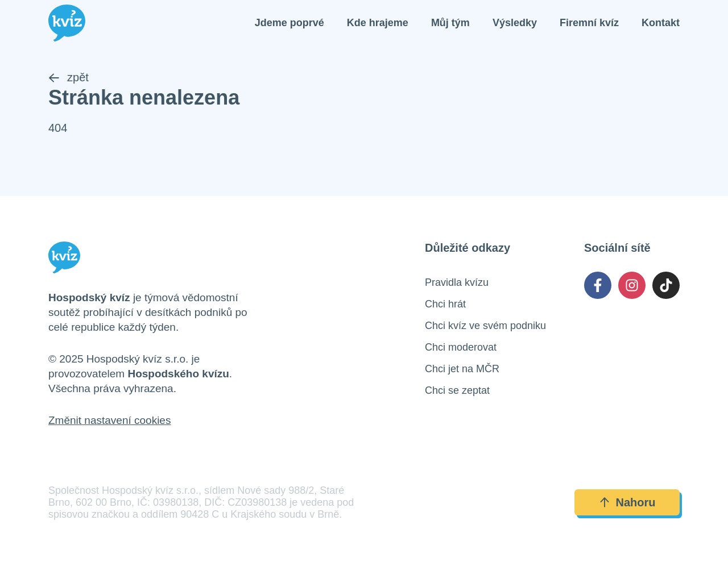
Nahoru (627, 502)
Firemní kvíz (589, 23)
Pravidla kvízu (457, 282)
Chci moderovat (461, 347)
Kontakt (661, 23)
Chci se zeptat (457, 390)
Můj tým (450, 23)
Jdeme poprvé (289, 23)
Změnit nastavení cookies (109, 420)
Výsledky (515, 23)
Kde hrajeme (378, 23)
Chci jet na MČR (462, 369)
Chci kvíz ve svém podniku (485, 326)
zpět (69, 77)
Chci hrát (445, 304)
